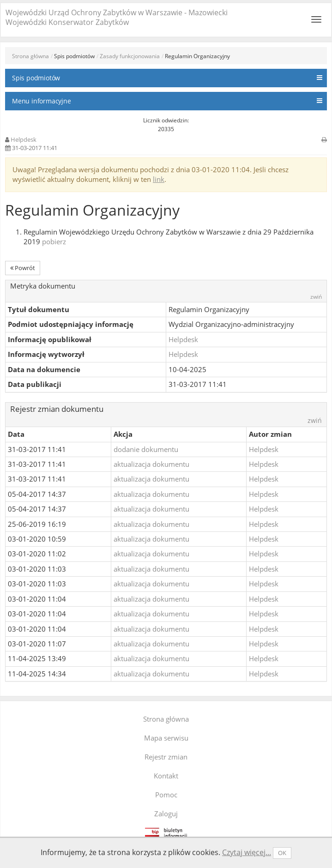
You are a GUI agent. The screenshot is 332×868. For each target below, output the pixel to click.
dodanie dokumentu (146, 449)
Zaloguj (166, 814)
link (159, 179)
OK (282, 853)
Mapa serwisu (166, 738)
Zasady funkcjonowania (130, 56)
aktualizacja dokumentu (151, 464)
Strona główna (30, 56)
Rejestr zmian (166, 757)
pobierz (54, 241)
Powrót (23, 268)
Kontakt (166, 776)
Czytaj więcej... (247, 852)
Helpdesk (24, 139)
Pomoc (166, 795)
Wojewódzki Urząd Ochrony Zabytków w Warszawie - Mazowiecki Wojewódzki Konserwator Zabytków (117, 17)
